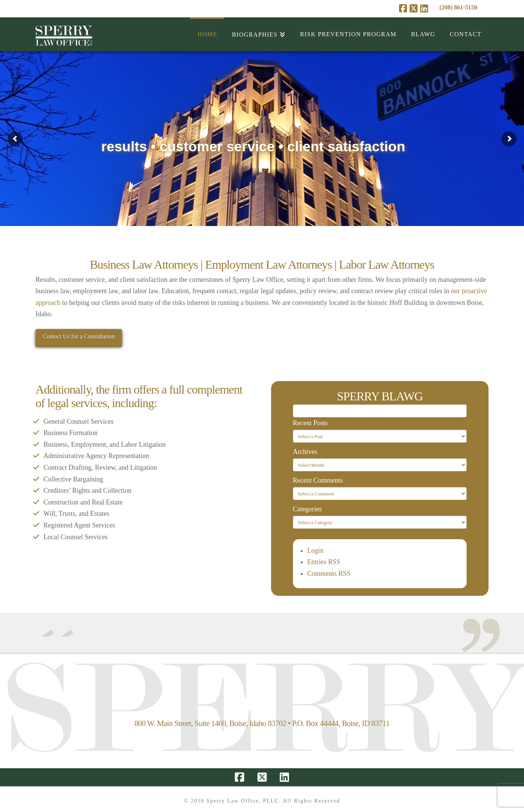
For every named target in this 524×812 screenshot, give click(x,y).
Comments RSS (329, 574)
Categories (307, 509)
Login (315, 551)
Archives (305, 452)
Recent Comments (318, 480)
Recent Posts (311, 423)
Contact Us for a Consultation (79, 336)
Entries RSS (324, 562)
